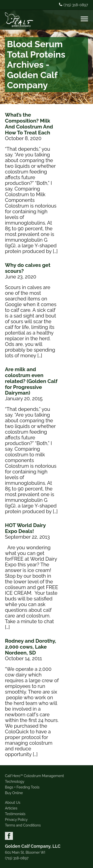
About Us (13, 802)
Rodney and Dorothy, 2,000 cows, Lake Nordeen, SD (31, 647)
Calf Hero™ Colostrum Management (34, 776)
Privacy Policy (16, 819)
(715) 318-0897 (17, 858)
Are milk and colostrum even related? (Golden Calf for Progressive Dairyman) (31, 381)
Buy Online (14, 793)
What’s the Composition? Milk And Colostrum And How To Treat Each (29, 124)
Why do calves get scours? (28, 268)
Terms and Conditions (23, 825)
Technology (15, 781)
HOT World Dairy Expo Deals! (25, 528)
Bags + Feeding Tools (22, 787)
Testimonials (15, 814)
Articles (11, 808)
